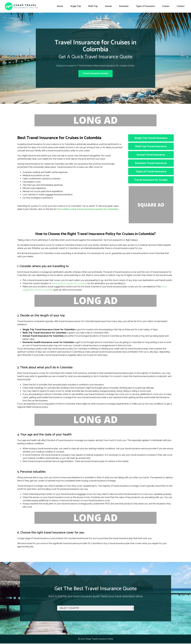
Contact (181, 6)
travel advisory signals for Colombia (69, 284)
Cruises (166, 6)
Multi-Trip (93, 6)
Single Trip (76, 6)
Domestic (124, 6)
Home (60, 6)
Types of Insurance (145, 6)
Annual (108, 6)
